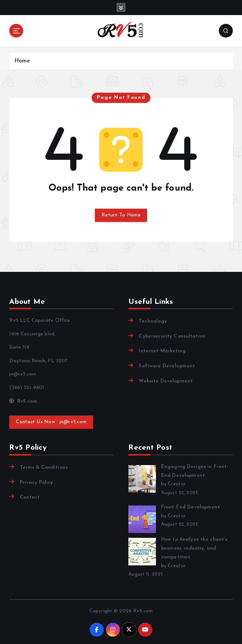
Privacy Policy (37, 483)
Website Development (166, 381)
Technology (153, 321)
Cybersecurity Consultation (172, 336)
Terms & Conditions (44, 467)
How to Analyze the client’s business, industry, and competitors (194, 548)
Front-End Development (191, 507)
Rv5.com (23, 401)
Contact (30, 497)
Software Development (167, 366)
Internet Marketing (162, 351)
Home (22, 61)
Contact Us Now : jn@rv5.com (51, 422)
